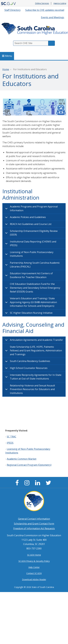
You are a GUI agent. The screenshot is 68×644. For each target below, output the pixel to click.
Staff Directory (12, 10)
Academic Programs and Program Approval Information (31, 209)
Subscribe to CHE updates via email (45, 10)
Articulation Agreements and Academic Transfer (34, 341)
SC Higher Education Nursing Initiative (28, 314)
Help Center (34, 567)
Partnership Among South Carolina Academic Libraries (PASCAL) (32, 265)
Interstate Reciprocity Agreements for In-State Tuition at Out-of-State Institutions (33, 377)
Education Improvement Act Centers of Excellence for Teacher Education (28, 276)
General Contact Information (34, 519)
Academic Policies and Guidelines (25, 218)
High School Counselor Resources (26, 369)
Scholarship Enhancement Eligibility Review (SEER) (31, 233)
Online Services (42, 3)
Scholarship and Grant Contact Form (34, 524)
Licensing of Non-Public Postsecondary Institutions (29, 255)
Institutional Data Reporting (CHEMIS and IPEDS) (30, 244)
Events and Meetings (53, 17)
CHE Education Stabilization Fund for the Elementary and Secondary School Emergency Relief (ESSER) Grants (32, 288)
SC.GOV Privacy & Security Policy (34, 561)
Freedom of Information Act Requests (34, 528)
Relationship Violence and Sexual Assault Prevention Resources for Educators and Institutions (30, 389)
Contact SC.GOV (34, 573)
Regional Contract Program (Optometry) (29, 465)
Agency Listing (60, 3)
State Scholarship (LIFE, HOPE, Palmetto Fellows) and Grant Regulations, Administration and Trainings (33, 351)
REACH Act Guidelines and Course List (28, 225)
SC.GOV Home (34, 555)
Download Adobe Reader (34, 579)
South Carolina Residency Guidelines (27, 362)
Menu (7, 56)
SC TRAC (12, 437)
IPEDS (10, 443)
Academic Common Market (22, 459)
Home (6, 69)
